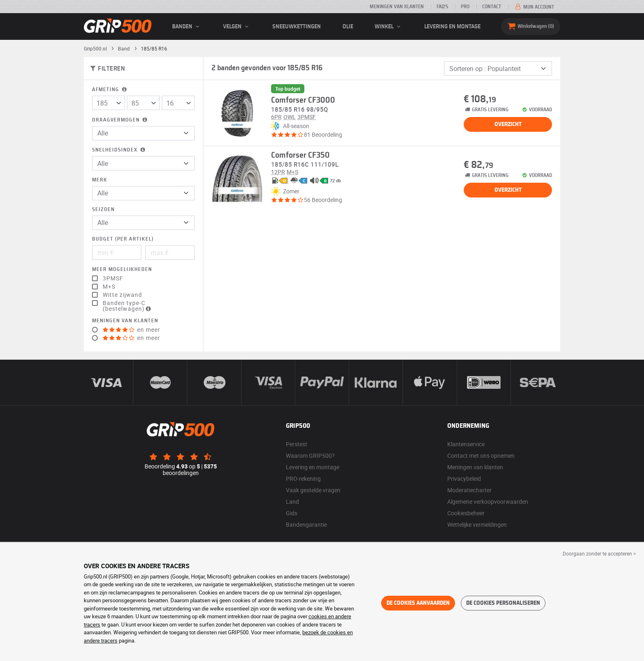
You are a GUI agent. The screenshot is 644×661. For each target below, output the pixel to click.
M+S (109, 287)
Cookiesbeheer (466, 513)
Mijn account (534, 7)
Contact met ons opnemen (481, 456)
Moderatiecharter (469, 490)
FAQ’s (442, 7)
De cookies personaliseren (503, 603)
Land (292, 501)
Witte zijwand (122, 295)
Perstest (297, 444)
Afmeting (110, 90)
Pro (465, 7)
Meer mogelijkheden (122, 270)
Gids (292, 513)
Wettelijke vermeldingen (477, 524)
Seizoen (103, 210)
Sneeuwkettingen (297, 27)
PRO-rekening (303, 479)
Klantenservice (466, 444)
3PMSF (113, 278)
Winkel (389, 27)
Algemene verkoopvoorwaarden (488, 501)
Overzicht (508, 124)
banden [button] (187, 27)
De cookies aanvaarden (418, 603)
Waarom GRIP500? (310, 456)
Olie (348, 27)
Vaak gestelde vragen (313, 490)
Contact (492, 7)
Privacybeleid (464, 479)
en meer (131, 330)
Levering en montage (452, 27)
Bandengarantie (306, 524)
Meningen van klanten (397, 7)
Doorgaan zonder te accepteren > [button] (599, 553)
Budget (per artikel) (123, 239)
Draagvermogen (120, 120)
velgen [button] (237, 27)
